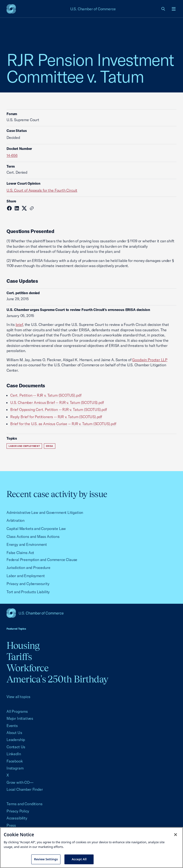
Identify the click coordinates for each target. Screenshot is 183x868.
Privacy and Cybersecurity (28, 584)
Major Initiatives (20, 718)
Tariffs (19, 657)
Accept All (79, 859)
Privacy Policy (18, 811)
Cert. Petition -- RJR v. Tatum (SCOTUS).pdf (46, 395)
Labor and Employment (24, 446)
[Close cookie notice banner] (176, 835)
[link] (163, 9)
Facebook (15, 761)
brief (19, 325)
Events (12, 726)
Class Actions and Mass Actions (33, 536)
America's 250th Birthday (57, 679)
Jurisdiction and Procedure (28, 568)
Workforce (28, 668)
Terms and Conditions (24, 804)
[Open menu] (174, 9)
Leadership (16, 740)
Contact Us (16, 747)
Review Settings (46, 859)
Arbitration (16, 520)
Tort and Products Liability (28, 592)
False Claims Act (20, 553)
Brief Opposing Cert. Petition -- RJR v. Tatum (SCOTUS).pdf (59, 409)
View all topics (18, 697)
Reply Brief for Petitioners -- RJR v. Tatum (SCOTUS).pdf (56, 417)
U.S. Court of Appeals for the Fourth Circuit (42, 190)
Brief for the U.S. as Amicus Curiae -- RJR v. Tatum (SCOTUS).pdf (63, 424)
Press (11, 825)
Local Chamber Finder (25, 789)
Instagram (15, 768)
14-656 (12, 155)
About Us (14, 733)
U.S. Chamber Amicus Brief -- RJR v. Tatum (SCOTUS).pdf (57, 402)
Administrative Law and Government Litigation (45, 512)
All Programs (17, 711)
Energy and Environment (27, 544)
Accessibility (17, 818)
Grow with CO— (20, 782)
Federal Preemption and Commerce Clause (42, 560)
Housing (23, 645)
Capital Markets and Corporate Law (36, 529)
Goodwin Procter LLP (150, 360)
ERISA (50, 446)
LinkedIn (14, 754)
